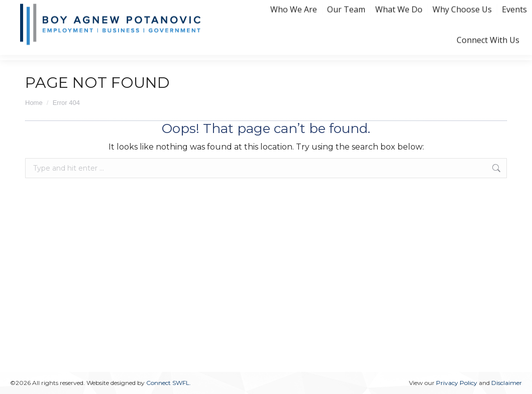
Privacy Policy (457, 383)
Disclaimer (507, 383)
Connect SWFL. (169, 383)
